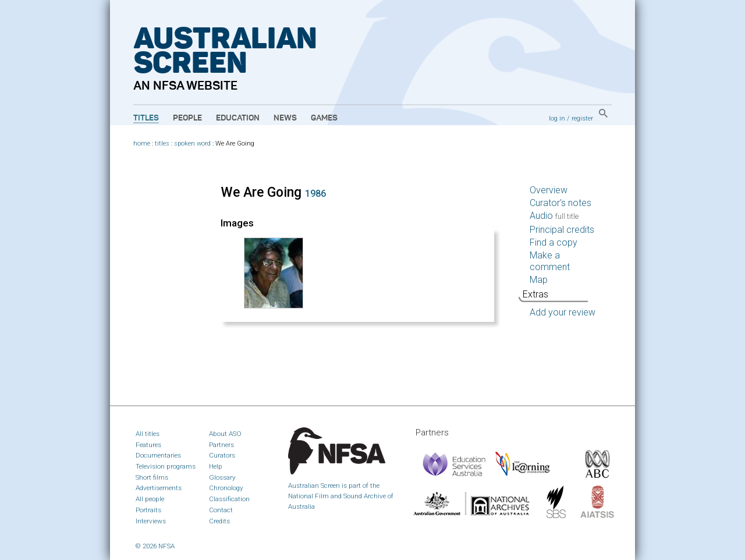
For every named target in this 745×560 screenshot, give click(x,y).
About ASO (225, 434)
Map (539, 280)
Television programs (166, 466)
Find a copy (554, 242)
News (285, 118)
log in (557, 118)
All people (150, 499)
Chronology (226, 488)
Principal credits (562, 230)
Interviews (151, 521)
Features (148, 445)
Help (216, 466)
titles (162, 143)
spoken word (192, 143)
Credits (219, 521)
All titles (148, 434)
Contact (221, 510)
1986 (315, 194)
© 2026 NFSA (155, 546)
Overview (549, 190)
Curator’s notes (560, 203)
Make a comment (550, 261)
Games (324, 118)
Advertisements (159, 488)
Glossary (222, 477)
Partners (221, 445)
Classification (229, 499)
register (582, 118)
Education (238, 118)
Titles (146, 118)
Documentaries (158, 455)
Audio (554, 216)
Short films (152, 477)
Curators (222, 455)
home (142, 143)
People (187, 118)
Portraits (148, 510)
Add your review (563, 312)
